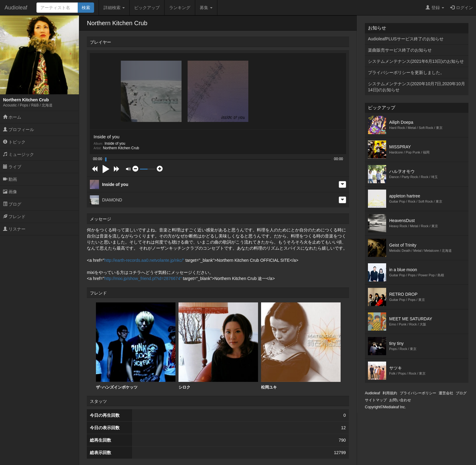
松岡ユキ (301, 346)
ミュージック (19, 154)
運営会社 (446, 393)
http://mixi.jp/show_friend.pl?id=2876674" (143, 278)
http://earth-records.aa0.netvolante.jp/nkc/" (144, 260)
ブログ (12, 204)
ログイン (462, 8)
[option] (136, 346)
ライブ (12, 167)
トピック (14, 142)
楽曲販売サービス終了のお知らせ (400, 50)
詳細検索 (114, 8)
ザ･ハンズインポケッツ (136, 346)
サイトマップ (376, 400)
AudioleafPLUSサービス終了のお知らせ (406, 39)
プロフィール (19, 130)
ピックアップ (147, 8)
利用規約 (390, 393)
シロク (218, 346)
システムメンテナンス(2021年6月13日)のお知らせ (416, 61)
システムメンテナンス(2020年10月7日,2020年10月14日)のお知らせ (416, 87)
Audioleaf (16, 8)
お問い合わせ (400, 400)
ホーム (12, 117)
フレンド (14, 217)
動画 (10, 179)
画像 (10, 192)
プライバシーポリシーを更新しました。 (406, 72)
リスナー (14, 229)
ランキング (180, 8)
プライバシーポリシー (418, 393)
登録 (435, 8)
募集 (206, 8)
